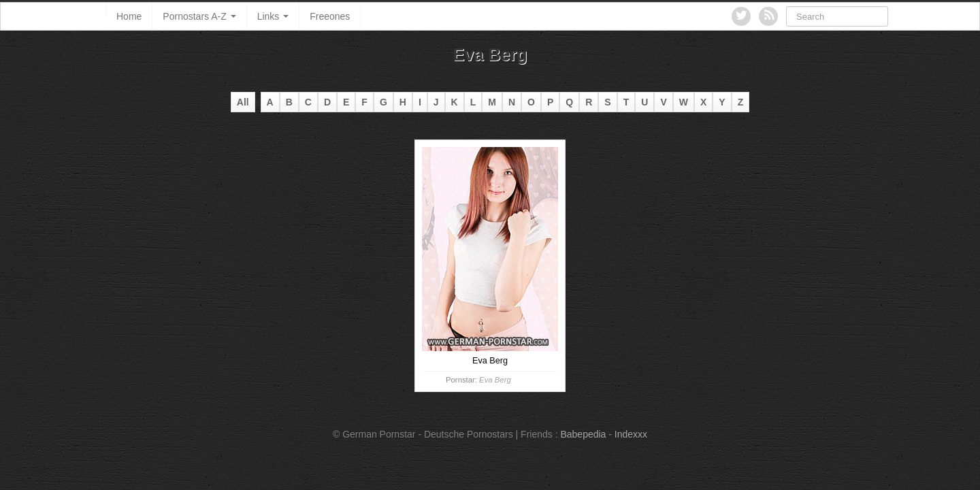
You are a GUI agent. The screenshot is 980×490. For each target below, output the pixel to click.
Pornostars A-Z (199, 16)
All (243, 102)
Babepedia (583, 434)
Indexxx (631, 434)
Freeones (330, 16)
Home (129, 16)
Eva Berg (495, 380)
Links (273, 16)
